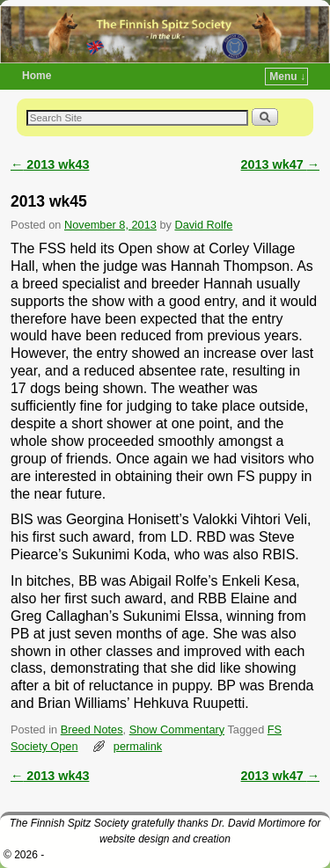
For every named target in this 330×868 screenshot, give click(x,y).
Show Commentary (177, 729)
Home (37, 76)
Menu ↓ (287, 77)
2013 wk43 (50, 164)
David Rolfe (203, 225)
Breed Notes (92, 729)
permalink (138, 746)
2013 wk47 (280, 164)
